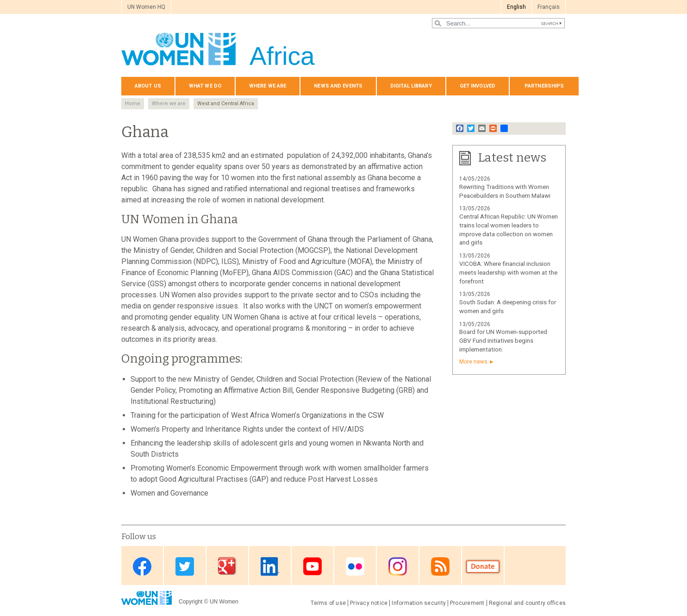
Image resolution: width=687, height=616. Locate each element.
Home (133, 104)
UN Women (224, 602)
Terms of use (328, 603)
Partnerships (544, 86)
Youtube (312, 566)
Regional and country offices (527, 603)
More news (473, 362)
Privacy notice (369, 603)
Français (549, 7)
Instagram (398, 566)
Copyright (190, 602)
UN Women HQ (146, 7)
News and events (338, 86)
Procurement (467, 603)
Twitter (185, 566)
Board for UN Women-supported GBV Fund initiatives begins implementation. (503, 341)
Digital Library (411, 86)
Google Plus (227, 566)
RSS (440, 566)
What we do (205, 86)
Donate (483, 566)
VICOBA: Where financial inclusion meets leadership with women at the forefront (508, 273)
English (516, 7)
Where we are (268, 86)
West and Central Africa (226, 104)
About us (148, 86)
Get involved (478, 86)
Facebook (142, 566)
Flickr (355, 566)
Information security (419, 603)
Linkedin (270, 566)
